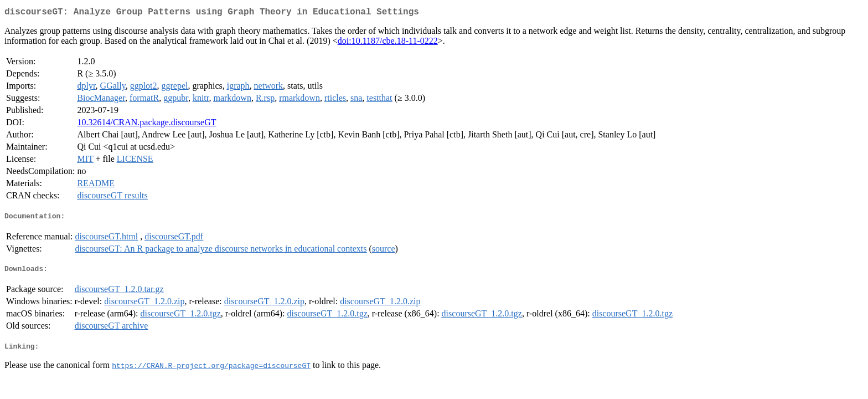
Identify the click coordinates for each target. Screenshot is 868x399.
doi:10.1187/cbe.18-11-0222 (388, 43)
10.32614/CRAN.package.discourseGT (146, 124)
